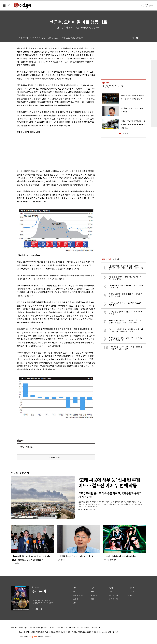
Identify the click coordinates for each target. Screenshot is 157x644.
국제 (93, 592)
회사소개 (22, 628)
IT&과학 (94, 595)
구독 (122, 86)
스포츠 (76, 599)
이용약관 (60, 628)
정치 (75, 588)
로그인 (152, 6)
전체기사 (76, 603)
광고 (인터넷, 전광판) (33, 628)
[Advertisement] (51, 151)
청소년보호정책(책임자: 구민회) (89, 628)
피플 (93, 599)
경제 (93, 588)
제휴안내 (45, 628)
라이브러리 (114, 595)
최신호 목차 (114, 592)
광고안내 (131, 595)
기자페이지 (114, 599)
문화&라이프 (78, 595)
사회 (75, 592)
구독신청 (131, 592)
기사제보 (131, 588)
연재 (111, 588)
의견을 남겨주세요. (26, 447)
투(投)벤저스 (109, 86)
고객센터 (52, 628)
